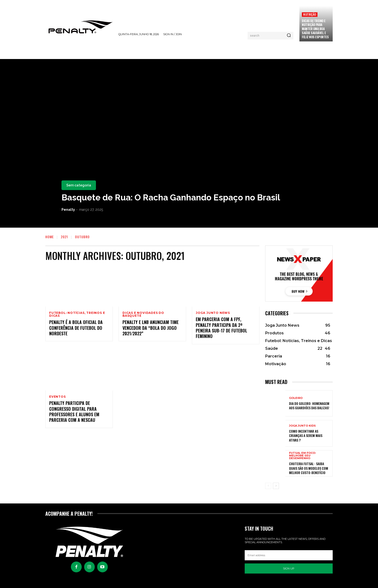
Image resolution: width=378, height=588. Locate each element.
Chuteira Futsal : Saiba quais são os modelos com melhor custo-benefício (309, 468)
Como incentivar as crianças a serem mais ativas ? (306, 435)
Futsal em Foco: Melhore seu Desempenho (302, 456)
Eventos (57, 397)
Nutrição (310, 14)
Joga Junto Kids (302, 426)
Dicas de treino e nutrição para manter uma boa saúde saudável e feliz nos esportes (315, 29)
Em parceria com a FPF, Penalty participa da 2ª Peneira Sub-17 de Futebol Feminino (221, 328)
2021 (64, 237)
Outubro (82, 237)
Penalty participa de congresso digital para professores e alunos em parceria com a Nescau (74, 412)
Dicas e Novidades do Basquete (143, 314)
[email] (289, 555)
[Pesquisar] (289, 36)
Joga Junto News (213, 313)
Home (50, 237)
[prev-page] (268, 486)
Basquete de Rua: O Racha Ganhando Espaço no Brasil (171, 197)
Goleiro (296, 398)
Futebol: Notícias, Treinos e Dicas (77, 314)
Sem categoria (79, 185)
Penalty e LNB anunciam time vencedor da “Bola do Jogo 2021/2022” (151, 328)
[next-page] (276, 486)
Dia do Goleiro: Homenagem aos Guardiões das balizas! (309, 406)
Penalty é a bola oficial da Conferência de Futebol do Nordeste (76, 328)
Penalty (68, 210)
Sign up (289, 568)
